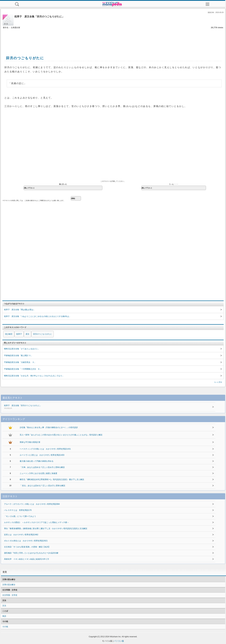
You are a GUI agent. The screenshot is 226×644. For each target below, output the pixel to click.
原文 (28, 334)
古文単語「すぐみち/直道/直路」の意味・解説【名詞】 (27, 547)
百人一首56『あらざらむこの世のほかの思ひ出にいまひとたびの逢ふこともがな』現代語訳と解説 (61, 435)
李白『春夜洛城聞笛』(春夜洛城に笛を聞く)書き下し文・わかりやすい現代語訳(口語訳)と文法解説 (46, 529)
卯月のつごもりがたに (43, 334)
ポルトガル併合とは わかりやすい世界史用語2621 (26, 541)
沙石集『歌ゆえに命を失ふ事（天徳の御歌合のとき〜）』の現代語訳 (49, 427)
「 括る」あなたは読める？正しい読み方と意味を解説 (42, 486)
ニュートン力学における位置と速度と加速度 (38, 473)
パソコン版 (119, 641)
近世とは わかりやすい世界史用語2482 (21, 535)
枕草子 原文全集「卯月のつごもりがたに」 (98, 407)
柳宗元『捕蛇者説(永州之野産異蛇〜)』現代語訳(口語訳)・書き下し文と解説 (52, 479)
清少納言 (9, 334)
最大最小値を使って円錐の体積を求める (37, 461)
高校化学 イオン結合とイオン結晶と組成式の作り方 (27, 559)
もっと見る (218, 382)
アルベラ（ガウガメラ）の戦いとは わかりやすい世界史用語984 (32, 504)
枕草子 (19, 334)
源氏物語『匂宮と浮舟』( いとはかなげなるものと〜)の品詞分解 (31, 553)
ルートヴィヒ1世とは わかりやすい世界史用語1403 (42, 455)
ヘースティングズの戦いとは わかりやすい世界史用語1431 (45, 449)
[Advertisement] (113, 39)
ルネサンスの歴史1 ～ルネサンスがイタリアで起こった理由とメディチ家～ (36, 522)
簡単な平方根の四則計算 (30, 442)
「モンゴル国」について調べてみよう (20, 516)
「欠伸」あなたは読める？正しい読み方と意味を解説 (42, 467)
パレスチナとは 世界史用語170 (18, 510)
